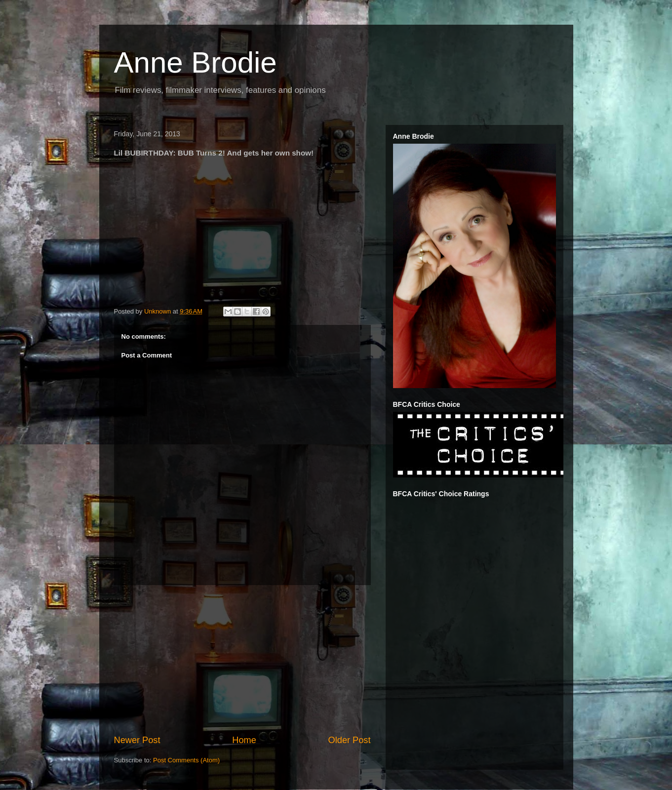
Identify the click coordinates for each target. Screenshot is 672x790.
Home (244, 740)
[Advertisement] (242, 660)
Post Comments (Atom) (186, 760)
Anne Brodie (196, 62)
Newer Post (137, 740)
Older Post (350, 740)
